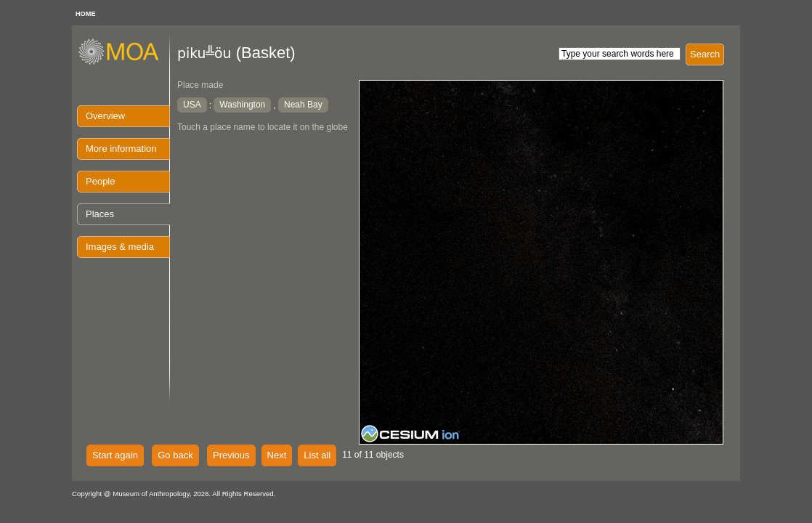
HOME (86, 14)
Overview (105, 116)
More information (121, 149)
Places (100, 214)
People (100, 181)
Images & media (120, 247)
